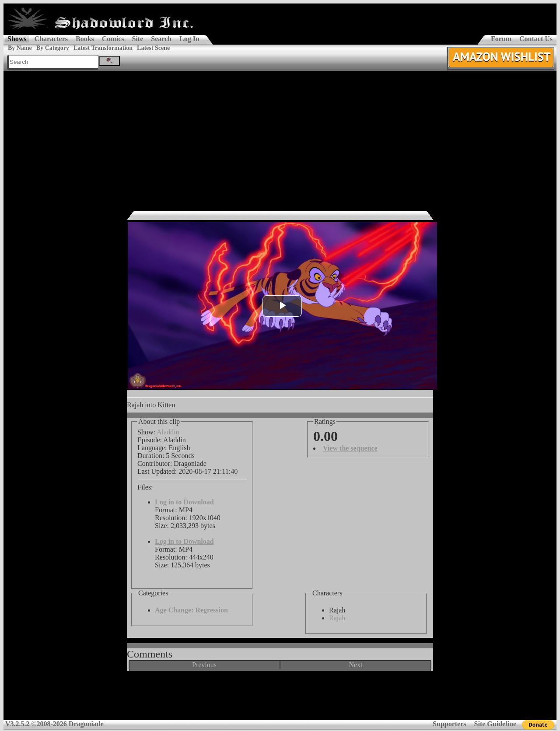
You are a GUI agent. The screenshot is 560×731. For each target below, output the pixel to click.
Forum (501, 39)
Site (137, 39)
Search (161, 39)
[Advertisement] (280, 136)
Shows (17, 39)
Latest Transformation (103, 48)
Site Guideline (495, 724)
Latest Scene (153, 48)
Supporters (449, 724)
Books (85, 39)
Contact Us (536, 39)
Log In (189, 39)
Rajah (337, 618)
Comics (113, 39)
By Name (20, 48)
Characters (51, 39)
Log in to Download (184, 502)
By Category (53, 48)
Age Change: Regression (191, 610)
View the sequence (350, 448)
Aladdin (168, 432)
